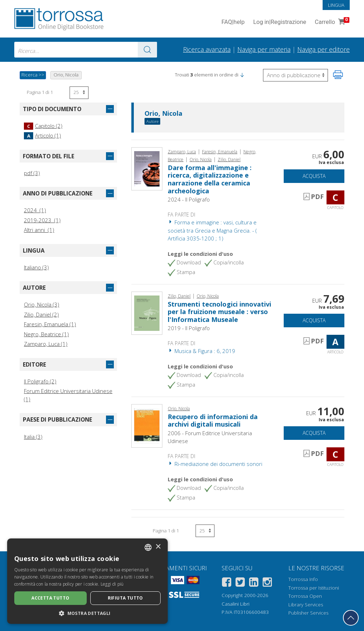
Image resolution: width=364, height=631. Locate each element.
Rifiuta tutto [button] (125, 598)
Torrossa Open (305, 596)
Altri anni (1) (39, 230)
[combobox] (86, 50)
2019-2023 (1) (42, 220)
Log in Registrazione (280, 22)
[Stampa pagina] (338, 75)
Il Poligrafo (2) (40, 381)
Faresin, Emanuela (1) (50, 324)
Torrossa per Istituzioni (314, 588)
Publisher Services (308, 613)
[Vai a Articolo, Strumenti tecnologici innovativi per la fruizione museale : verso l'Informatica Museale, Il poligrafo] (147, 313)
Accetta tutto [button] (50, 598)
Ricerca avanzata (207, 49)
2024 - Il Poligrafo (189, 199)
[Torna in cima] (351, 618)
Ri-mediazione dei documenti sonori (215, 464)
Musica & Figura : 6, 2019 (201, 351)
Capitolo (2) (43, 126)
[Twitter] (240, 583)
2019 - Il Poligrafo (189, 328)
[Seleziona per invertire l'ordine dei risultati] (295, 75)
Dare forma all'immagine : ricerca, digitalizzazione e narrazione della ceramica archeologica (210, 179)
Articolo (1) (42, 135)
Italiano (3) (36, 267)
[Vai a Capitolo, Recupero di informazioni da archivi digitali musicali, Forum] (147, 425)
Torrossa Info (303, 579)
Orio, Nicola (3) (42, 304)
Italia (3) (33, 437)
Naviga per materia (264, 49)
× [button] (158, 547)
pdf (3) (32, 173)
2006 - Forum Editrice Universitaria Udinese (210, 437)
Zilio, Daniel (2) (41, 314)
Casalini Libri (236, 604)
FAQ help (233, 22)
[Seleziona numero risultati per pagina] (79, 93)
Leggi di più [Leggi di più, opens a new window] (112, 584)
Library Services (306, 605)
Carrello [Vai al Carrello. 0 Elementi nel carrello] (331, 22)
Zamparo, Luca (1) (46, 344)
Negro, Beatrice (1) (46, 334)
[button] (242, 75)
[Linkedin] (254, 583)
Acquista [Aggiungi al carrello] (314, 176)
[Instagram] (267, 583)
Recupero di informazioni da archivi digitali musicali (213, 421)
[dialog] (87, 581)
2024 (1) (35, 210)
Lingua (336, 5)
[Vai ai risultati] (147, 50)
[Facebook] (227, 583)
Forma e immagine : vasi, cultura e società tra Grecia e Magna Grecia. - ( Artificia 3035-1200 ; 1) (212, 230)
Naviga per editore (323, 49)
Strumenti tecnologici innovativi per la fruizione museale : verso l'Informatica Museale (219, 312)
